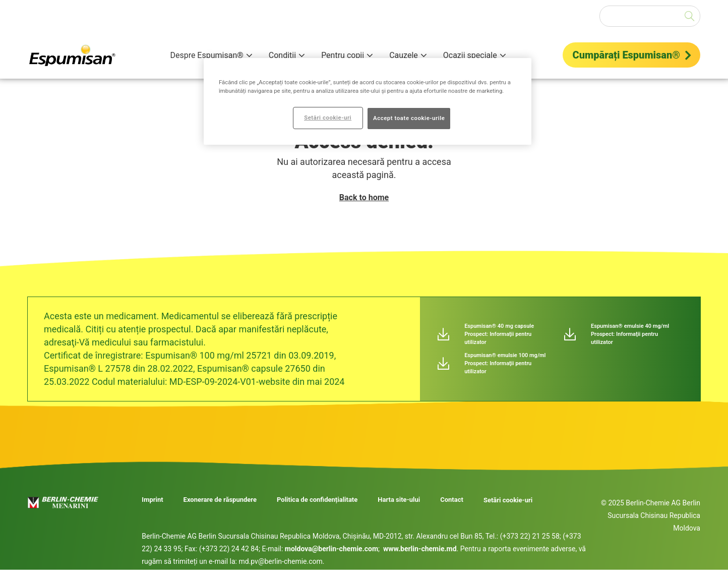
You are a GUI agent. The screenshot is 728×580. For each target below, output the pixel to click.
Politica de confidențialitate (317, 500)
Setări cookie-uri (508, 500)
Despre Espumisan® (206, 55)
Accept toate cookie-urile (409, 118)
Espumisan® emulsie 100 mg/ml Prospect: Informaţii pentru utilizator (505, 363)
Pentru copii (343, 55)
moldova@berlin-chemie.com (331, 549)
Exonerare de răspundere (220, 500)
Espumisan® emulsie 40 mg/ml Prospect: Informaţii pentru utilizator (630, 334)
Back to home (364, 197)
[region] (368, 101)
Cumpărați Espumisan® (626, 55)
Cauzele (404, 55)
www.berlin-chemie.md (420, 549)
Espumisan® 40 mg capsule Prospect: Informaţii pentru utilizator (499, 334)
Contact (452, 500)
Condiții (282, 55)
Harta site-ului (399, 500)
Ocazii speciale (470, 55)
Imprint (152, 500)
